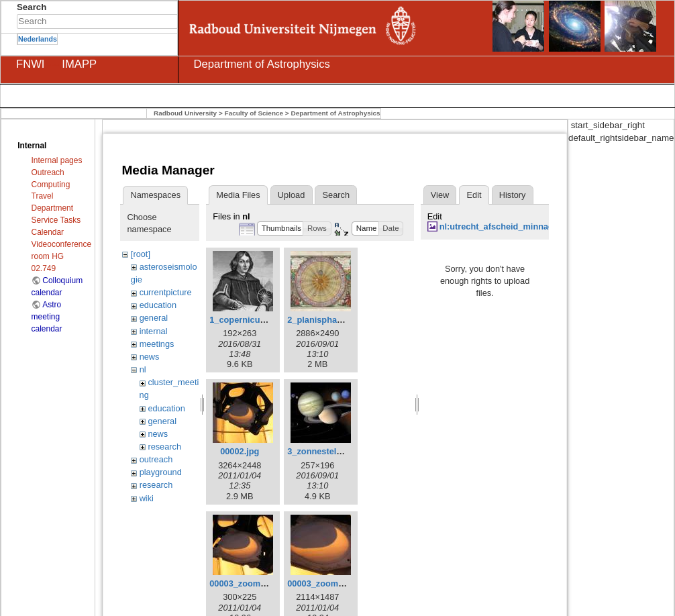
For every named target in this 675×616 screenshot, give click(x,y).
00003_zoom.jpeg (323, 583)
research (164, 447)
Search (171, 21)
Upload (291, 195)
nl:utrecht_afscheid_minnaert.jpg (507, 226)
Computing (51, 185)
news (150, 357)
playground (161, 472)
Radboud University (185, 113)
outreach (156, 459)
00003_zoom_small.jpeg (258, 583)
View (440, 195)
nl (143, 369)
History (513, 195)
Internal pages (57, 160)
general (154, 318)
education (158, 305)
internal (154, 331)
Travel (43, 196)
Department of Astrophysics (335, 113)
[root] (141, 254)
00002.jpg (240, 451)
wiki (147, 498)
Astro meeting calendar (47, 317)
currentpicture (166, 292)
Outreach (48, 172)
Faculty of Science (254, 113)
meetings (157, 344)
